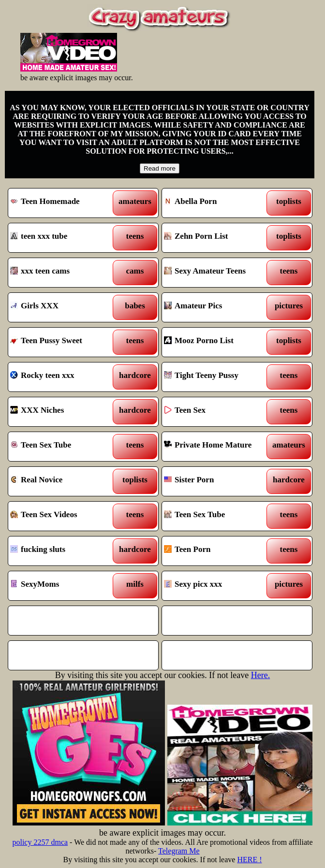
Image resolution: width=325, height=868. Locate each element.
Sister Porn (218, 481)
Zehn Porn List (218, 238)
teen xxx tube (64, 238)
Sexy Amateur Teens (218, 273)
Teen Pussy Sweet (64, 342)
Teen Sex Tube (64, 447)
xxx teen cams (64, 273)
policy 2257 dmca (40, 842)
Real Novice (64, 481)
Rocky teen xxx (64, 377)
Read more (160, 168)
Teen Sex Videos (64, 516)
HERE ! (249, 860)
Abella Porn (218, 203)
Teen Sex (218, 412)
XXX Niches (64, 412)
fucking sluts (64, 551)
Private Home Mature (218, 447)
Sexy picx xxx (218, 586)
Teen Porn (218, 551)
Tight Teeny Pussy (218, 377)
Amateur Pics (218, 307)
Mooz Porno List (218, 342)
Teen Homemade (64, 203)
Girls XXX (64, 307)
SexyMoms (64, 586)
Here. (260, 675)
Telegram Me (179, 851)
